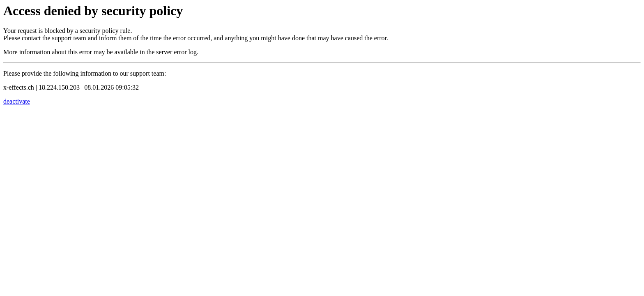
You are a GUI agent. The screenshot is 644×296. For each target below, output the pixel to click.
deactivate (17, 101)
